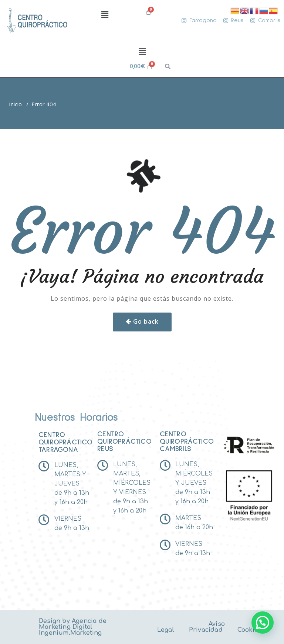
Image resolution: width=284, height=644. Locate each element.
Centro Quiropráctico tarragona (66, 442)
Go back (146, 321)
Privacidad (206, 630)
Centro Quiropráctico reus (124, 441)
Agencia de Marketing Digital (73, 624)
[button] (105, 14)
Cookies (249, 630)
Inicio (15, 104)
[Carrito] (141, 66)
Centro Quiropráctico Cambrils (187, 441)
